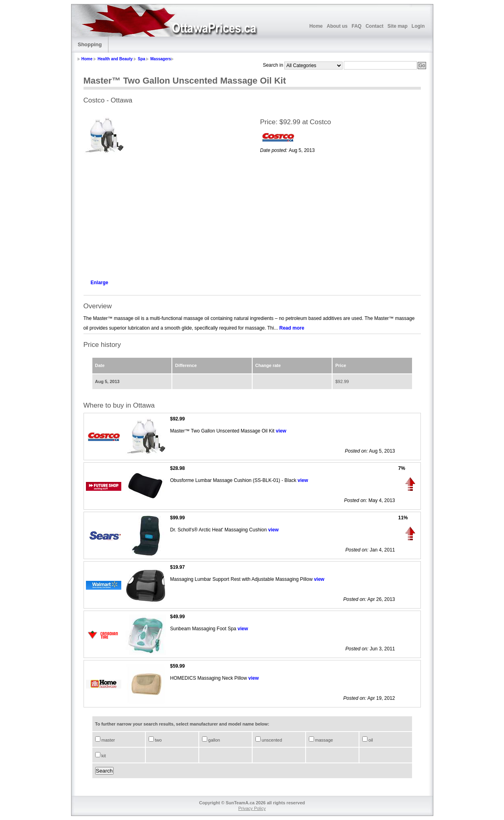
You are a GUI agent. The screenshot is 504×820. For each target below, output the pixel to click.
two (158, 740)
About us (337, 26)
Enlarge (100, 283)
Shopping (90, 44)
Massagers (161, 59)
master (108, 740)
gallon (214, 740)
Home (316, 26)
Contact (374, 26)
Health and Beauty (115, 59)
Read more (292, 328)
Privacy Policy (252, 808)
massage (324, 740)
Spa (141, 59)
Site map (398, 26)
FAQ (356, 26)
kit (103, 756)
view (281, 431)
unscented (271, 740)
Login (418, 26)
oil (370, 740)
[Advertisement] (164, 215)
